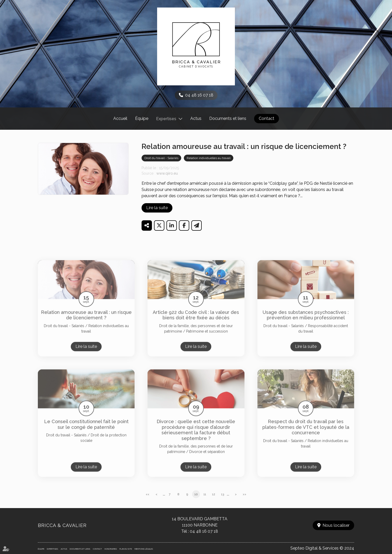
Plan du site (126, 549)
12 (214, 501)
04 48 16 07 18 (199, 95)
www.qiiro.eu (167, 173)
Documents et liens (228, 118)
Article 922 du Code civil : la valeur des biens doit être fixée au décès (196, 322)
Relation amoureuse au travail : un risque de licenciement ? (86, 322)
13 (223, 501)
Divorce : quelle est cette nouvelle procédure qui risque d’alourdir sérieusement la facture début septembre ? (196, 436)
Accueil (120, 118)
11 (205, 501)
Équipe (142, 118)
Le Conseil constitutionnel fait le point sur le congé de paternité (86, 431)
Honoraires (111, 549)
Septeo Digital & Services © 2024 (322, 548)
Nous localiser (336, 525)
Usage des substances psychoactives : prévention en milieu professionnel (306, 322)
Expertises (166, 119)
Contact (267, 118)
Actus (196, 118)
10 (196, 501)
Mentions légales (144, 549)
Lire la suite (157, 208)
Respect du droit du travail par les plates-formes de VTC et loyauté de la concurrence (306, 434)
